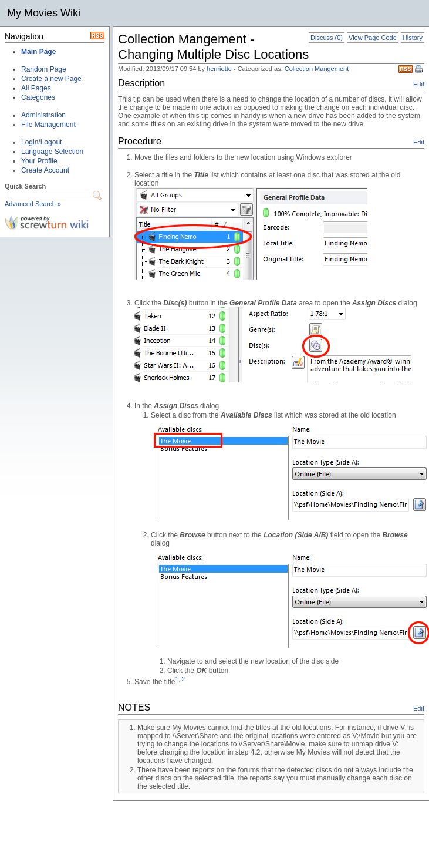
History (413, 38)
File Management (48, 125)
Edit (419, 84)
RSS (406, 69)
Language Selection (52, 152)
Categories (38, 97)
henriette (219, 69)
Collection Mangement (317, 69)
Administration (43, 115)
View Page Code (373, 38)
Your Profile (39, 161)
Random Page (44, 69)
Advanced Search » (33, 204)
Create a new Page (51, 79)
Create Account (45, 170)
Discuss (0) (327, 38)
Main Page (38, 52)
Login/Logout (41, 142)
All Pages (36, 88)
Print (420, 70)
